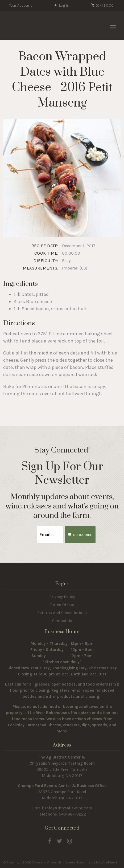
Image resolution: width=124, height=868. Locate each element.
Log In (61, 5)
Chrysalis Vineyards (32, 25)
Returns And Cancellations (62, 613)
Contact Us (62, 621)
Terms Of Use (62, 605)
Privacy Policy (62, 597)
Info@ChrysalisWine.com (69, 808)
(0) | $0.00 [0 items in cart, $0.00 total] (102, 5)
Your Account (20, 5)
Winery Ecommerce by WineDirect (91, 862)
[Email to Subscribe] (50, 534)
